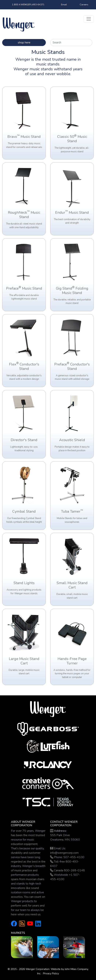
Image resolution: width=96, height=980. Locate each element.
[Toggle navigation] (89, 19)
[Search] (71, 43)
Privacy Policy (51, 973)
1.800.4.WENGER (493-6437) (28, 5)
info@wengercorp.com (64, 853)
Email (64, 5)
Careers (84, 5)
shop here (24, 43)
